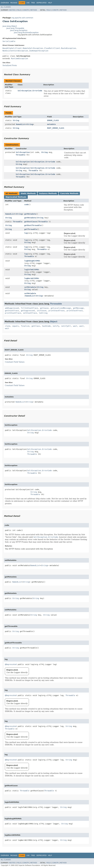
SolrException (23, 152)
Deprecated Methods (16, 197)
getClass (36, 326)
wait (75, 326)
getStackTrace (12, 311)
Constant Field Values (15, 362)
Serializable (9, 41)
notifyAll (66, 326)
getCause (44, 308)
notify (56, 326)
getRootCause (31, 222)
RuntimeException (19, 59)
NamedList (21, 124)
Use (28, 3)
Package (14, 3)
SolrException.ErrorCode (30, 91)
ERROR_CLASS (53, 120)
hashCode (46, 326)
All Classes (6, 7)
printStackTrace (57, 311)
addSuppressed (12, 308)
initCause (42, 311)
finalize (25, 326)
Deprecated (42, 3)
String (16, 120)
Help (50, 3)
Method (34, 10)
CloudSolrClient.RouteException (60, 48)
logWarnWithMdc (32, 278)
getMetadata (30, 214)
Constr (26, 10)
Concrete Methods (69, 193)
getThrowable (31, 229)
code (26, 205)
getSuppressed (28, 311)
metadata (51, 124)
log (26, 233)
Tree (33, 3)
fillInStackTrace (29, 308)
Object (54, 322)
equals (16, 326)
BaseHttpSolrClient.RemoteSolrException (23, 48)
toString (43, 313)
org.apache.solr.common (22, 18)
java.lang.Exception (19, 30)
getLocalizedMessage (61, 308)
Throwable (21, 155)
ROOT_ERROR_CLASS (56, 128)
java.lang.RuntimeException (26, 33)
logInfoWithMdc (32, 270)
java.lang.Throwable (15, 28)
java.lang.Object (10, 26)
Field (19, 10)
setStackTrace (30, 313)
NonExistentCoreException (15, 51)
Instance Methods (48, 193)
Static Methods (28, 193)
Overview (5, 3)
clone (8, 326)
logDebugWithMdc (32, 261)
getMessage (78, 308)
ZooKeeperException (39, 51)
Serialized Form (10, 65)
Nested (12, 10)
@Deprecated (11, 664)
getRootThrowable (33, 225)
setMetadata (30, 287)
